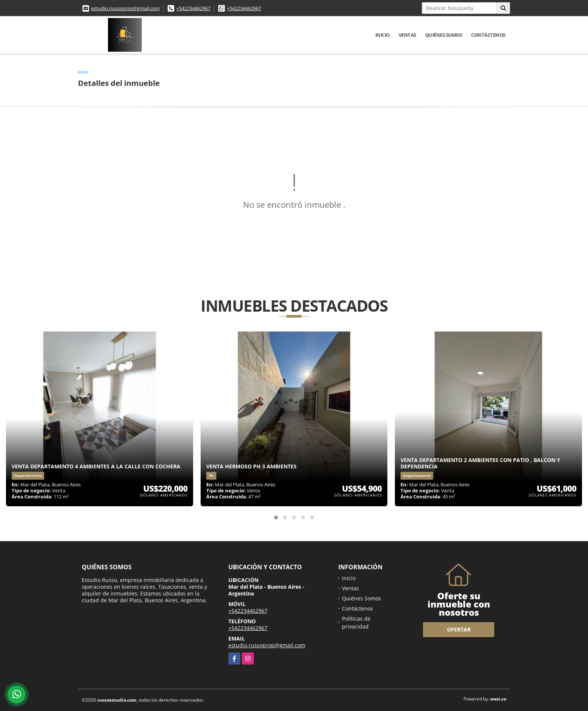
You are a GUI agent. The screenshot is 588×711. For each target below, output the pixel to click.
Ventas (407, 35)
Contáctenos (488, 35)
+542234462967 (193, 8)
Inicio (382, 35)
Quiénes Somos (444, 35)
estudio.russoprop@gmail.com (125, 8)
